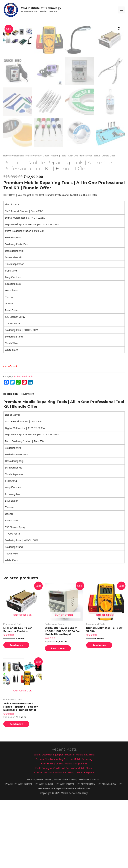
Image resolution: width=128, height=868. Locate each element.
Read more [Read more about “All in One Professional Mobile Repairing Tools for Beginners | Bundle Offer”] (16, 792)
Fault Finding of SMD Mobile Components (64, 831)
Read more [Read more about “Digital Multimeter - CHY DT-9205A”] (99, 713)
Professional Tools (21, 224)
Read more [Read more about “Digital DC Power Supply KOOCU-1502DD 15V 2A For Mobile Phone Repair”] (58, 716)
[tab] (10, 462)
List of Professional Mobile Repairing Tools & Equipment (64, 840)
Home (6, 224)
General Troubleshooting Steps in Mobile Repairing (64, 827)
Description (10, 462)
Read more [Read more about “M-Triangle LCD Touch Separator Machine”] (16, 713)
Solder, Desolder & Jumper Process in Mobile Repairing (64, 822)
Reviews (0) (28, 462)
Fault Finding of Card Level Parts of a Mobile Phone (64, 836)
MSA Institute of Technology (41, 8)
